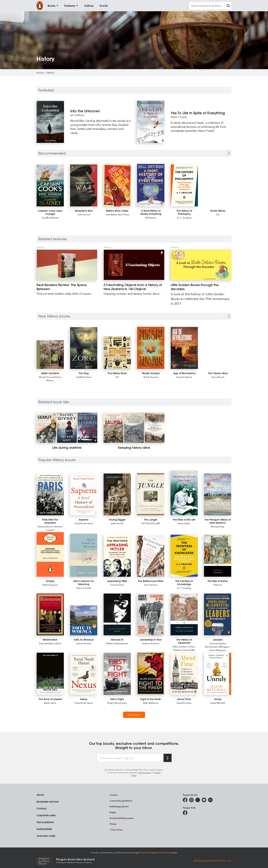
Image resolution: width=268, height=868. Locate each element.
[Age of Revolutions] (184, 348)
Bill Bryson (151, 218)
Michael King (218, 526)
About (40, 795)
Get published (45, 822)
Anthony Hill (117, 523)
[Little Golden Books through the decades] (201, 265)
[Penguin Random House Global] (46, 861)
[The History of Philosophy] (184, 185)
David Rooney (184, 703)
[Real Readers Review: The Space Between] (67, 265)
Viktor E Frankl (179, 117)
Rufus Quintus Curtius (184, 646)
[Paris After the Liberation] (50, 494)
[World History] (218, 211)
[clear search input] (228, 6)
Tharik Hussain (151, 377)
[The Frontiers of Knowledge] (184, 556)
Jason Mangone (218, 650)
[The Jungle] (151, 494)
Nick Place (124, 214)
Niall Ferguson (50, 585)
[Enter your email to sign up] (130, 758)
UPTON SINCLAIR (151, 523)
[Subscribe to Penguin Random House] (168, 758)
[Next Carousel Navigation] (229, 153)
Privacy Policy (146, 852)
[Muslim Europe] (151, 348)
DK (218, 214)
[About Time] (184, 674)
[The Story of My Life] (184, 493)
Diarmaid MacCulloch (50, 643)
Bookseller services (48, 802)
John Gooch (84, 214)
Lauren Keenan (84, 643)
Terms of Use (144, 772)
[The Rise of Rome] (218, 556)
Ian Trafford (77, 115)
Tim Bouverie (117, 585)
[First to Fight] (117, 674)
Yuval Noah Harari (84, 523)
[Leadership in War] (151, 614)
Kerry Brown (218, 377)
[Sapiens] (84, 494)
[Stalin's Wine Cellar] (117, 185)
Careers (114, 795)
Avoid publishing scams (122, 818)
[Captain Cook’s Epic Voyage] (50, 185)
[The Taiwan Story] (218, 373)
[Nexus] (84, 674)
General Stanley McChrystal (216, 645)
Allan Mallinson (151, 703)
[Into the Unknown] (101, 111)
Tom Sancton (151, 585)
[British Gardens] (50, 355)
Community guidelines (121, 801)
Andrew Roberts (151, 643)
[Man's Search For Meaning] (84, 555)
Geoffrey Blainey (50, 218)
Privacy (113, 824)
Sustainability (44, 829)
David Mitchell (218, 703)
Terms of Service (164, 852)
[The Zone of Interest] (50, 674)
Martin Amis (50, 703)
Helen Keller (184, 523)
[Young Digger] (117, 494)
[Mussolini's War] (84, 185)
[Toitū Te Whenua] (84, 620)
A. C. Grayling (184, 218)
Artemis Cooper (54, 528)
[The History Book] (117, 353)
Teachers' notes (46, 836)
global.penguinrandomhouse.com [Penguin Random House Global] (212, 860)
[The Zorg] (84, 348)
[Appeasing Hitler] (117, 556)
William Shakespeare (117, 643)
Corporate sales (46, 815)
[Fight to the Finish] (151, 673)
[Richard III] (117, 614)
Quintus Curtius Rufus (184, 650)
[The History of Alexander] (184, 614)
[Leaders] (218, 614)
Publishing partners (119, 806)
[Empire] (50, 554)
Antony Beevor (45, 526)
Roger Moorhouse (117, 703)
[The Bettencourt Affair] (151, 556)
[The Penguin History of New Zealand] (218, 494)
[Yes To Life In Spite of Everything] (201, 113)
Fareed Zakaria (184, 377)
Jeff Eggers (224, 647)
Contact (42, 809)
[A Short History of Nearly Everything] (151, 185)
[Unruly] (218, 674)
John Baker (111, 214)
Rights (113, 812)
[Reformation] (50, 614)
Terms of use (116, 830)
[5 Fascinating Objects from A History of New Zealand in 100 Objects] (134, 265)
